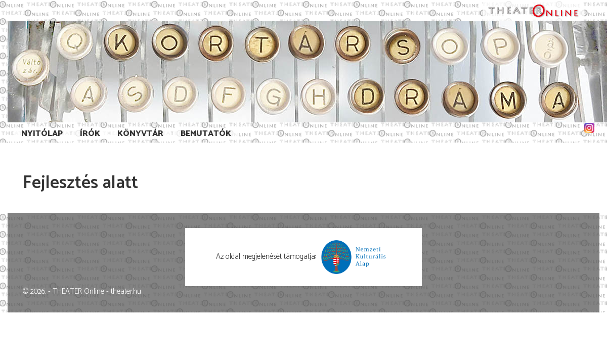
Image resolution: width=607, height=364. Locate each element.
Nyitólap (42, 134)
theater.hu (126, 291)
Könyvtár (140, 134)
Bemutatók (206, 134)
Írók (90, 134)
